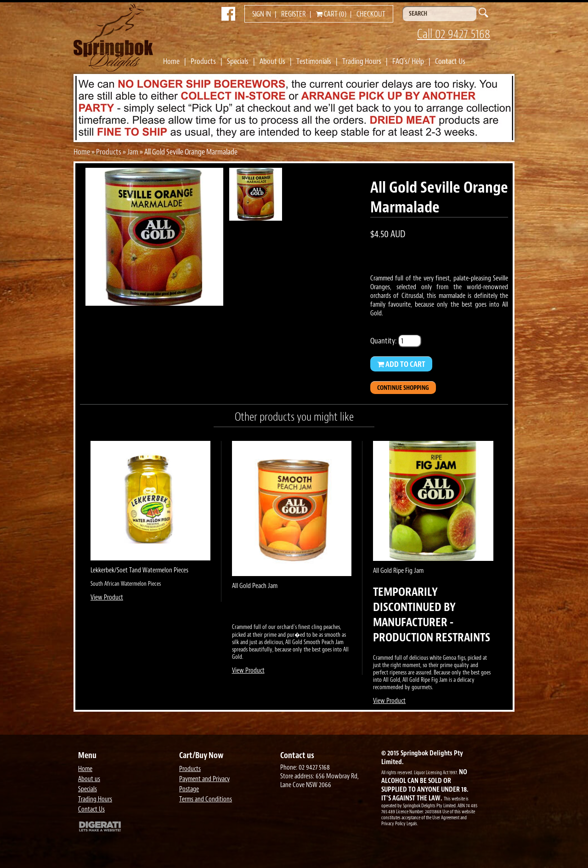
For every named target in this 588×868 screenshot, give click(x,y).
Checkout (371, 14)
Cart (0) (331, 14)
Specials (238, 61)
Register (294, 14)
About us (89, 779)
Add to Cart (401, 364)
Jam (133, 152)
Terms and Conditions (206, 799)
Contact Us (450, 61)
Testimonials (314, 61)
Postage (189, 789)
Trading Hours (362, 61)
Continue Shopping (403, 388)
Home (171, 61)
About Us (272, 61)
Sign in (262, 14)
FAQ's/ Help (408, 61)
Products (203, 61)
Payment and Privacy (204, 779)
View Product (107, 597)
